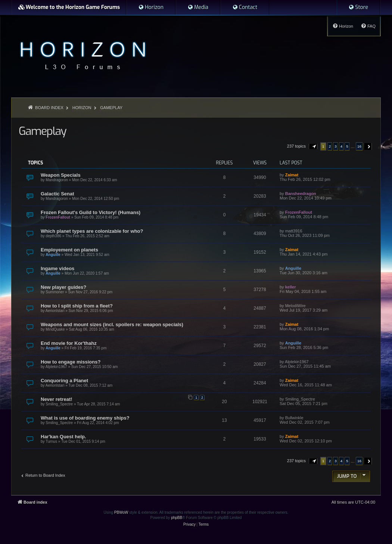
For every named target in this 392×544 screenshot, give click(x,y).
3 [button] (336, 146)
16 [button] (359, 146)
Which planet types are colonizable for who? (92, 231)
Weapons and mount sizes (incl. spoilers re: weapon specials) (112, 324)
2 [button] (330, 146)
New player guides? (63, 287)
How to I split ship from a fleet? (77, 306)
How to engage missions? (71, 362)
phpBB (177, 518)
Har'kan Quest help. (63, 437)
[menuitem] (151, 7)
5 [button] (347, 146)
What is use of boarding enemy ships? (85, 418)
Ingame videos (57, 268)
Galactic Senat (57, 194)
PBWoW (121, 512)
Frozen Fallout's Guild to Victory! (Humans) (91, 212)
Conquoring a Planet (64, 381)
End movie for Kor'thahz (69, 343)
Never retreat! (57, 399)
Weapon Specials (61, 175)
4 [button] (342, 146)
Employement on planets (69, 250)
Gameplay (42, 131)
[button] (313, 146)
